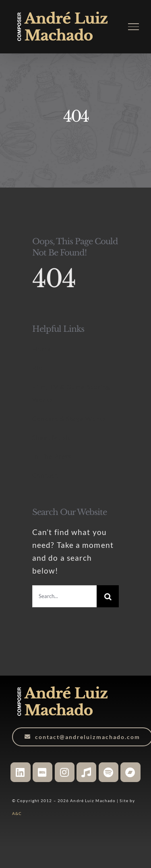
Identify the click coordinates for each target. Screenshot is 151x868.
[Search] (108, 596)
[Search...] (64, 596)
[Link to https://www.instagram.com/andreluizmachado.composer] (65, 772)
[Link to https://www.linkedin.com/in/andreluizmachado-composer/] (20, 772)
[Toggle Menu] (134, 27)
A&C (17, 813)
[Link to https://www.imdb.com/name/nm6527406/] (42, 772)
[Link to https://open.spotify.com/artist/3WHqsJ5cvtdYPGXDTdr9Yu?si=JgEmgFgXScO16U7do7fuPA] (109, 772)
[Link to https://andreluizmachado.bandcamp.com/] (130, 772)
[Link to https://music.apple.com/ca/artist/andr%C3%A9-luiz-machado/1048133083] (86, 772)
